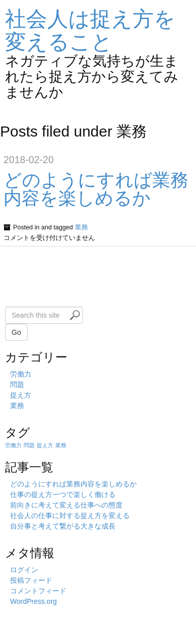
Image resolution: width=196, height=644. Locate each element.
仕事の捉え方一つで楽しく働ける (63, 494)
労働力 (21, 374)
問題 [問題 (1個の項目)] (29, 445)
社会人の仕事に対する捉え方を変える (70, 516)
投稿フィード (31, 580)
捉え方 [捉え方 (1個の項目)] (45, 445)
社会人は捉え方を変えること (90, 30)
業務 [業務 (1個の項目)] (61, 445)
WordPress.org (33, 601)
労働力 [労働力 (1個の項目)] (13, 445)
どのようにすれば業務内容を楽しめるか (96, 189)
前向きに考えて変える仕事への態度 (66, 505)
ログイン (24, 570)
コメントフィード (38, 591)
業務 (81, 227)
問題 (17, 384)
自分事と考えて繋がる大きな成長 (63, 526)
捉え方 (21, 395)
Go (16, 332)
